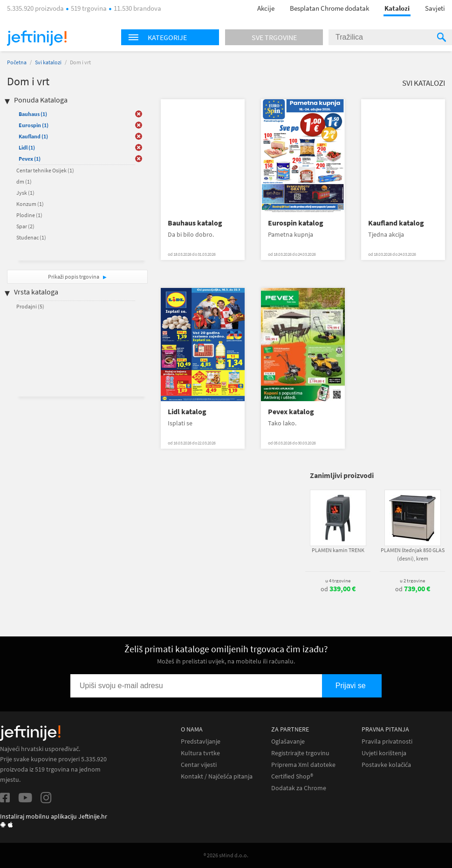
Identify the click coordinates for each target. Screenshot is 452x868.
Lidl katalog (187, 412)
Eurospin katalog (296, 223)
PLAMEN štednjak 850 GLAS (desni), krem (413, 554)
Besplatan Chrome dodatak (329, 8)
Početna (17, 62)
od (338, 589)
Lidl (27, 147)
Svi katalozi (48, 62)
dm (24, 181)
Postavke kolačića (386, 765)
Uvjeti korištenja (384, 753)
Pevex (30, 159)
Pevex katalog (291, 412)
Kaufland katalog (396, 223)
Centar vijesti (199, 765)
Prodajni (30, 306)
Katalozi (397, 8)
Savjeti (435, 8)
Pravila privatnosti (387, 742)
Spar (25, 226)
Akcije (266, 8)
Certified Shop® (292, 776)
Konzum (30, 204)
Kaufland (33, 136)
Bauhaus (33, 114)
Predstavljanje (201, 742)
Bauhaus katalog (195, 223)
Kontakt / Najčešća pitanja (217, 776)
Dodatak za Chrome (299, 788)
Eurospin (34, 125)
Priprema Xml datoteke (303, 765)
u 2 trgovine (412, 581)
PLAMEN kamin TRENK (338, 550)
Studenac (31, 237)
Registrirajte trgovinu (300, 753)
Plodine (29, 215)
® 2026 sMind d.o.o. (226, 855)
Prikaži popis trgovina (74, 277)
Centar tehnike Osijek (45, 170)
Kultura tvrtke (200, 753)
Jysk (25, 193)
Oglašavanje (288, 742)
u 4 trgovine (338, 581)
